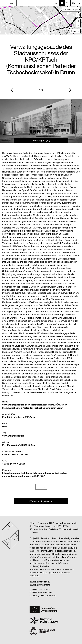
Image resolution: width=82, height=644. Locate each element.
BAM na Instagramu (40, 585)
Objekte (42, 523)
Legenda (75, 31)
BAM (11, 3)
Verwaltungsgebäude (13, 436)
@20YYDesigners (47, 596)
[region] (41, 20)
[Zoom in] (78, 21)
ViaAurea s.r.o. (45, 592)
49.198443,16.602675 (14, 464)
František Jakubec (12, 417)
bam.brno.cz (44, 589)
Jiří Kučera (29, 417)
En (79, 3)
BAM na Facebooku (40, 582)
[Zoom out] (78, 25)
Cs (73, 3)
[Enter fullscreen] (78, 15)
